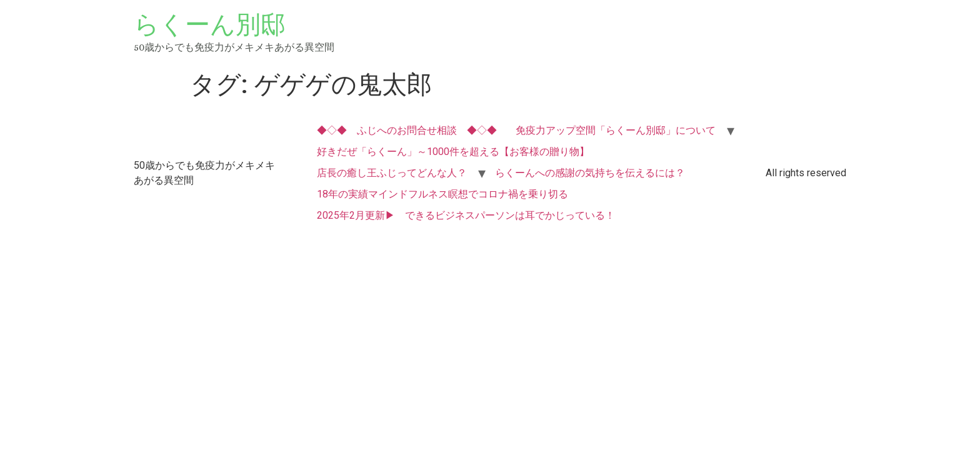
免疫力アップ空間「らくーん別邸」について (616, 130)
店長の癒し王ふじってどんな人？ (392, 173)
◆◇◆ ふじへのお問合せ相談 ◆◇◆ (407, 130)
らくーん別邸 (210, 25)
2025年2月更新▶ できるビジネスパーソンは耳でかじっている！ (466, 215)
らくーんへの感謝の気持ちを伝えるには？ (590, 173)
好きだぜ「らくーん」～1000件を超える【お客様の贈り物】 (453, 152)
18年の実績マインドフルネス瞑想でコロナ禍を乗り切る (442, 194)
